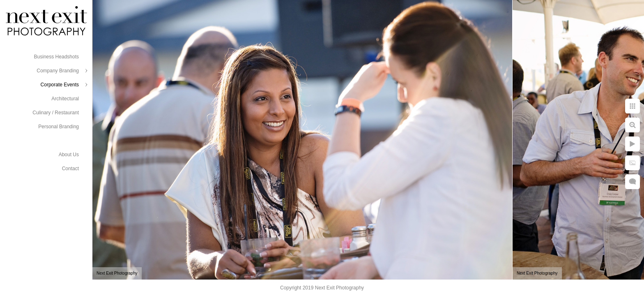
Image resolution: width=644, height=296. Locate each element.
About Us (69, 155)
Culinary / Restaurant (56, 113)
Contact (70, 169)
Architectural (65, 99)
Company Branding (58, 71)
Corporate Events (60, 85)
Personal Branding (59, 127)
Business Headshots (56, 57)
